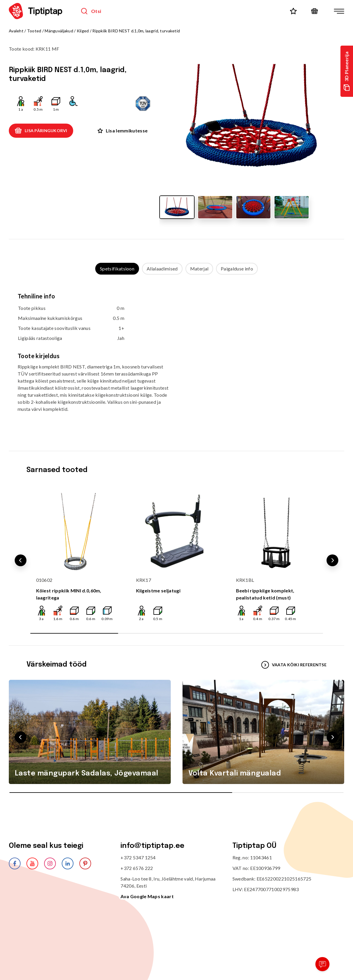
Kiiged (83, 31)
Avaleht (16, 31)
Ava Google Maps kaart (147, 896)
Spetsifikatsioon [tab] (117, 269)
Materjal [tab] (199, 269)
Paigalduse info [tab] (237, 269)
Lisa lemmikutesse (123, 131)
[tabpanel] (176, 357)
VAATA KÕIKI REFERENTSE (294, 665)
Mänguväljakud (59, 31)
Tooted (34, 31)
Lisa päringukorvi (41, 131)
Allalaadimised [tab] (162, 269)
